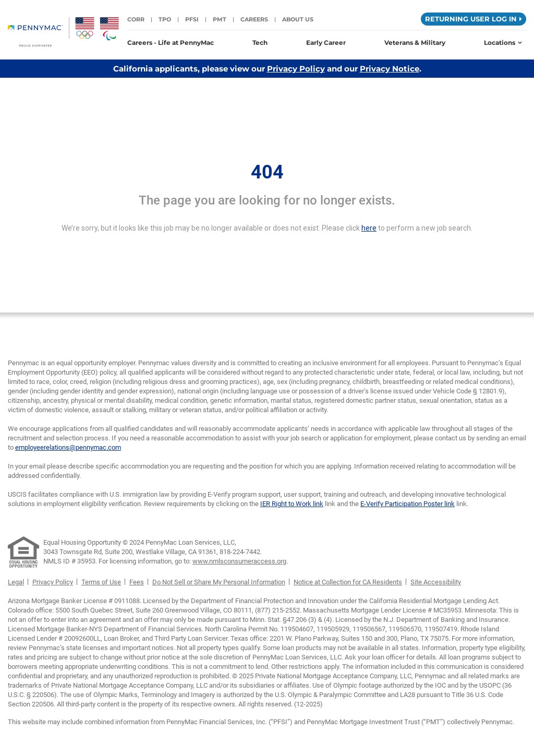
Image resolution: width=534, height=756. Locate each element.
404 (267, 172)
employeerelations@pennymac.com (68, 447)
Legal (16, 582)
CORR (136, 19)
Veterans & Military (415, 43)
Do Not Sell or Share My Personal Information (219, 582)
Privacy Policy (296, 69)
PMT (220, 19)
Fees (137, 582)
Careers (254, 19)
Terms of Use (101, 582)
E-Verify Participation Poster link (408, 504)
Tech (260, 43)
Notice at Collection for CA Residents (348, 582)
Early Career (326, 43)
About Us (298, 19)
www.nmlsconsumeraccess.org (239, 561)
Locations (503, 43)
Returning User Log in (474, 19)
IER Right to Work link (292, 504)
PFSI (192, 19)
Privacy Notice (390, 69)
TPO (165, 19)
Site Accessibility (436, 582)
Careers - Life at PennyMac (171, 43)
